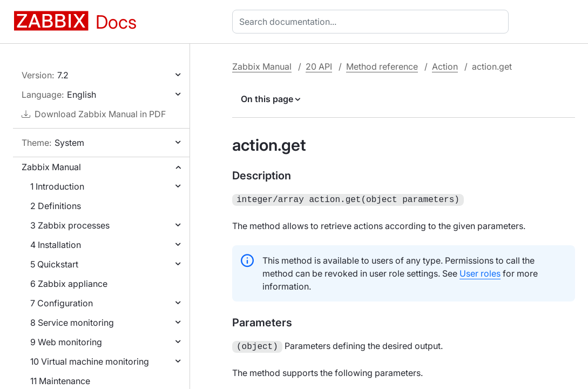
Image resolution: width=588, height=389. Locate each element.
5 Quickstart (54, 264)
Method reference (382, 66)
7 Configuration (62, 303)
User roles (480, 272)
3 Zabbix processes (70, 225)
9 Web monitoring (66, 342)
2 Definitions (56, 206)
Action (445, 66)
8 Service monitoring (72, 323)
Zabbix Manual (51, 167)
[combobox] (373, 22)
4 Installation (56, 245)
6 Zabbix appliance (69, 284)
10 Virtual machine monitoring (90, 361)
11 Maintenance (60, 381)
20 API (319, 66)
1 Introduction (57, 186)
